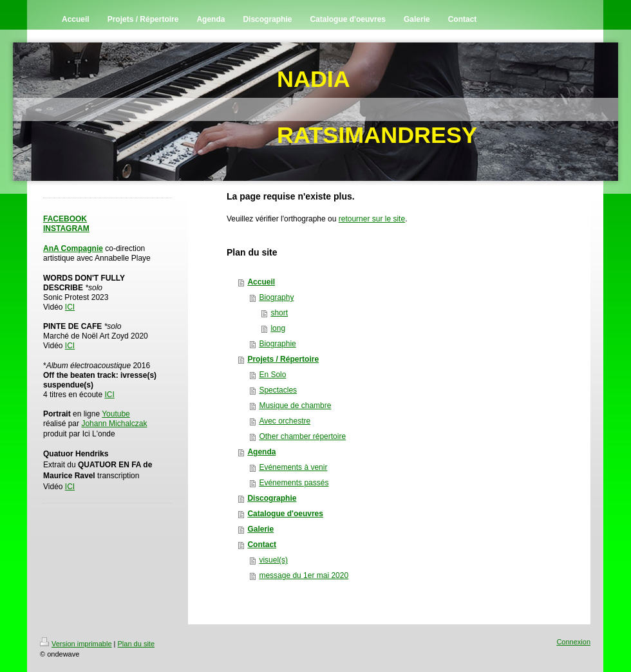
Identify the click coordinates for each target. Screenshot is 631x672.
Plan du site (136, 644)
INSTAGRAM (66, 229)
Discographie (272, 498)
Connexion (573, 642)
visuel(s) (273, 560)
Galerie (260, 529)
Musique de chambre (295, 406)
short (279, 313)
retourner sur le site (372, 219)
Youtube (116, 414)
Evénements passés (294, 483)
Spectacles (278, 390)
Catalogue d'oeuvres (285, 514)
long (278, 328)
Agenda (261, 452)
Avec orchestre (285, 421)
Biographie (277, 344)
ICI (70, 307)
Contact (262, 545)
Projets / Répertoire (283, 359)
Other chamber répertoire (302, 436)
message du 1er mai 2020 (304, 575)
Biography (276, 297)
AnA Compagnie (73, 248)
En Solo (272, 375)
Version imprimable (76, 644)
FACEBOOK (65, 219)
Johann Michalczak (114, 424)
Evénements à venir (293, 467)
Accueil (261, 282)
